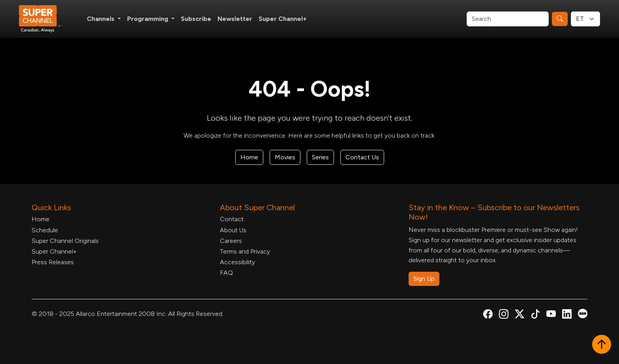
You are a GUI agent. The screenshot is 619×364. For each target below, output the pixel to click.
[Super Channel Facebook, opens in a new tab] (488, 315)
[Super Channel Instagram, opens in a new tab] (504, 315)
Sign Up (424, 279)
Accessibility (237, 262)
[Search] (508, 19)
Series (320, 157)
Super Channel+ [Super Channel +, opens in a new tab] (283, 19)
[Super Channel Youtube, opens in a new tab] (551, 315)
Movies (285, 157)
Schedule (45, 230)
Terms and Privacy (245, 251)
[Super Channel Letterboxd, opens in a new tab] (583, 313)
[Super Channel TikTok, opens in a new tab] (535, 315)
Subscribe (196, 19)
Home (249, 157)
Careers (231, 241)
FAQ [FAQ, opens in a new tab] (226, 273)
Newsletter (235, 19)
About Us (233, 230)
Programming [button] (148, 19)
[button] (602, 345)
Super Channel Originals (65, 241)
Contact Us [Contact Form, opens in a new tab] (362, 157)
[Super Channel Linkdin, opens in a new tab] (567, 315)
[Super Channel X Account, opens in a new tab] (520, 315)
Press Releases (53, 262)
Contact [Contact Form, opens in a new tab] (232, 219)
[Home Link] (45, 19)
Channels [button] (101, 19)
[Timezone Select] (585, 19)
